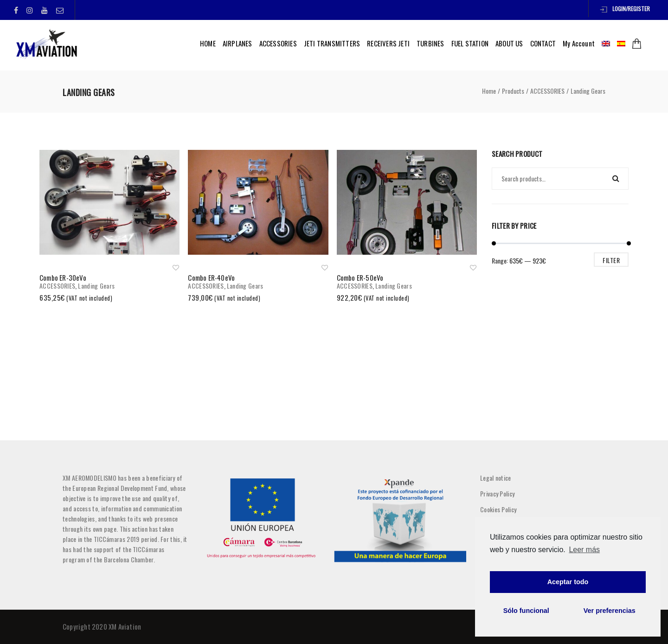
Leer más (584, 550)
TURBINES (430, 43)
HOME (208, 43)
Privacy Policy (497, 493)
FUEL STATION (470, 43)
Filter (611, 260)
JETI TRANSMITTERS (332, 43)
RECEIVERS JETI (388, 43)
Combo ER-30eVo (63, 277)
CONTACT (543, 43)
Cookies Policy (498, 509)
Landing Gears (96, 286)
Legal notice (496, 478)
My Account (579, 43)
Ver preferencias (610, 611)
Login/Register (625, 9)
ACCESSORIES (278, 43)
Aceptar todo (568, 582)
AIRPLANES (238, 43)
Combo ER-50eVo (360, 277)
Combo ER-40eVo (211, 277)
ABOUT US (509, 43)
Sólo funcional (526, 611)
